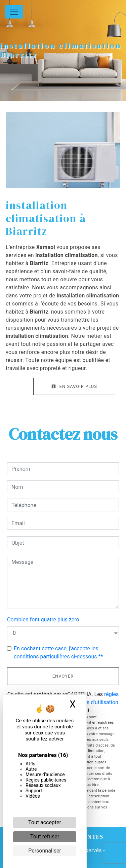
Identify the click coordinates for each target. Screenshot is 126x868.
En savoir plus (74, 386)
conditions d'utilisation (91, 702)
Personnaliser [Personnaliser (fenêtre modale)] (45, 851)
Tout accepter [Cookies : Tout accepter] (45, 822)
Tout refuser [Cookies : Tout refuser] (45, 837)
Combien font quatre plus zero (43, 620)
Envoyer (63, 676)
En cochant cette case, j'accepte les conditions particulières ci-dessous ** (58, 653)
